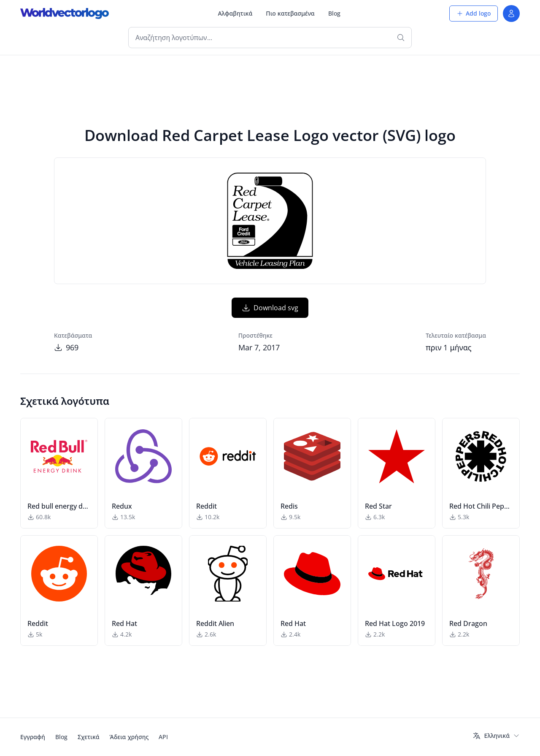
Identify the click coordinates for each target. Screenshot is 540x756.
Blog (334, 13)
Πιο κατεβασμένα (290, 13)
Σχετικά (89, 737)
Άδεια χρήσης (129, 737)
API (163, 737)
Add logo (474, 13)
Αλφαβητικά (235, 13)
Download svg (270, 308)
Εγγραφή (33, 737)
